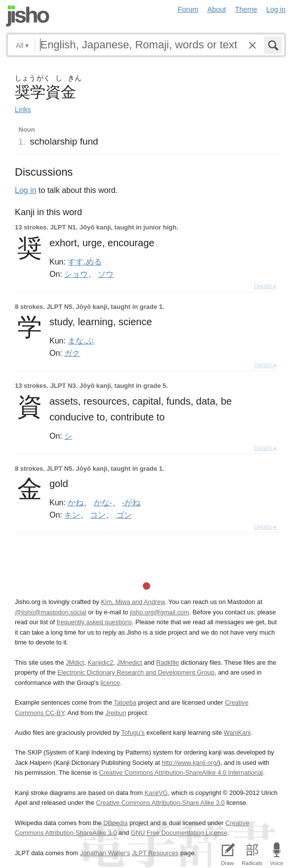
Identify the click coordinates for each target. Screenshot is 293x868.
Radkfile (167, 662)
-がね (131, 502)
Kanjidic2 (100, 662)
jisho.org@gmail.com (160, 612)
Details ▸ (265, 286)
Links (23, 110)
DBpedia (115, 823)
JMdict (75, 662)
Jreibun (116, 713)
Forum (188, 9)
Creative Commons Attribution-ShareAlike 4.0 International (181, 773)
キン (72, 515)
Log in (276, 9)
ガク (72, 353)
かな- (103, 502)
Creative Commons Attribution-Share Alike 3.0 (160, 803)
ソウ (106, 274)
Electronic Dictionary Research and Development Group (136, 672)
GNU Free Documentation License (179, 833)
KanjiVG (156, 793)
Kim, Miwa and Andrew (133, 602)
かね (76, 502)
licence (110, 683)
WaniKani (237, 733)
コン (98, 515)
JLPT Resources (155, 853)
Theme (246, 9)
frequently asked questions (94, 622)
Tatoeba (125, 702)
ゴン (124, 515)
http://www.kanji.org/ (190, 763)
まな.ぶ (81, 340)
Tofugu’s (133, 733)
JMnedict (129, 662)
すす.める (84, 262)
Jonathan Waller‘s (105, 853)
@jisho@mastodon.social (51, 612)
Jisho (28, 16)
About (217, 9)
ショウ (76, 274)
